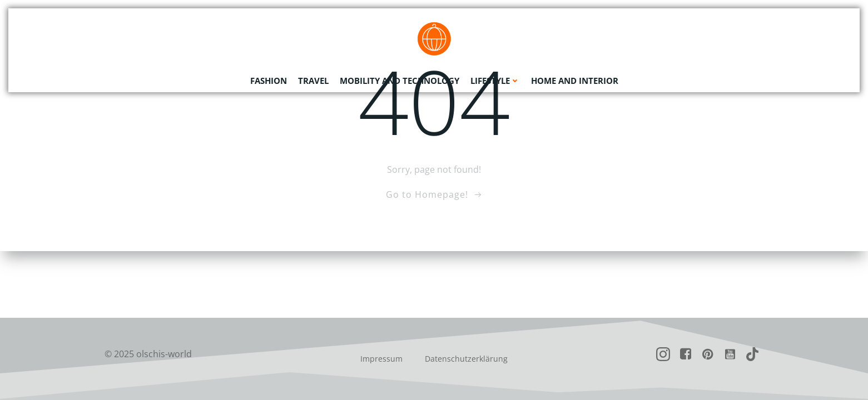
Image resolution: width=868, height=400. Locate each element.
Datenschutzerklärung (466, 359)
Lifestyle (495, 81)
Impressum (381, 359)
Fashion (269, 81)
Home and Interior (575, 81)
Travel (313, 81)
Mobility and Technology (400, 81)
